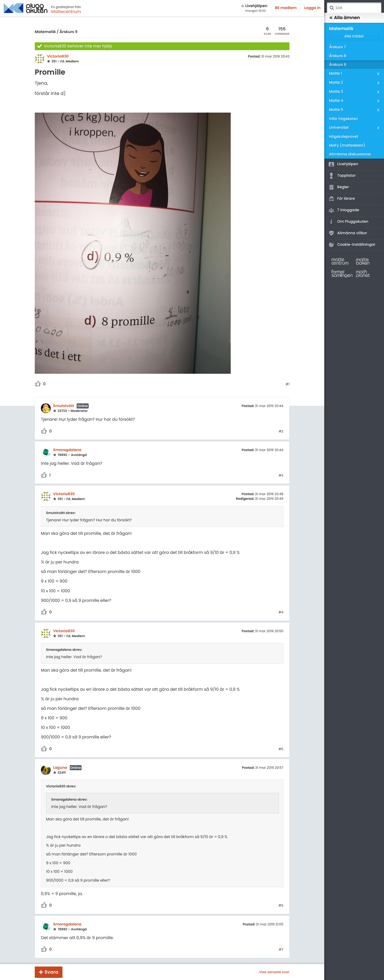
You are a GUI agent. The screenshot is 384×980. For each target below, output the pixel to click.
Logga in (312, 8)
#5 (281, 749)
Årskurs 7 (337, 47)
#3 (281, 476)
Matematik (45, 32)
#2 (281, 432)
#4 (281, 612)
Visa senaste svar (274, 972)
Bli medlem (286, 8)
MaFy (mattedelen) (347, 146)
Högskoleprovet (344, 137)
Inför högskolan (343, 119)
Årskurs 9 (68, 32)
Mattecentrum (66, 12)
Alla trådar (354, 36)
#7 (281, 950)
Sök (332, 8)
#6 (281, 906)
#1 (288, 384)
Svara (51, 972)
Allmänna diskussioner (350, 154)
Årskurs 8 (338, 56)
